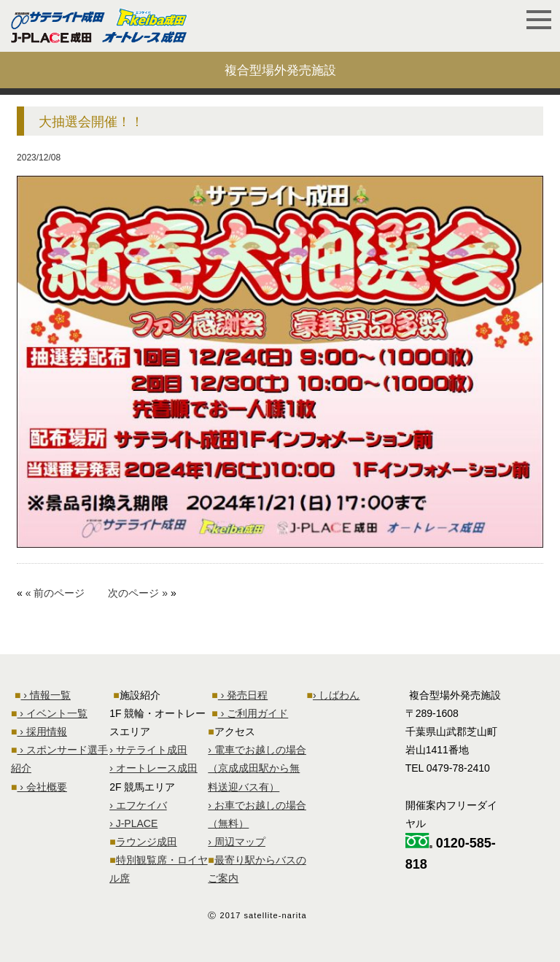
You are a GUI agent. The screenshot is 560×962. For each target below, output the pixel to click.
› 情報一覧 (45, 695)
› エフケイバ (138, 805)
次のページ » (138, 593)
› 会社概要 (42, 787)
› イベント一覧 (52, 713)
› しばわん (337, 695)
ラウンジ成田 (147, 842)
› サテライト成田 (148, 750)
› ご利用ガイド (253, 713)
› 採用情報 (42, 732)
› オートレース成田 (153, 768)
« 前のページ (55, 593)
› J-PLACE (133, 823)
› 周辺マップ (237, 842)
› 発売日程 (243, 695)
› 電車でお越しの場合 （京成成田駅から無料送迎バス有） (257, 768)
